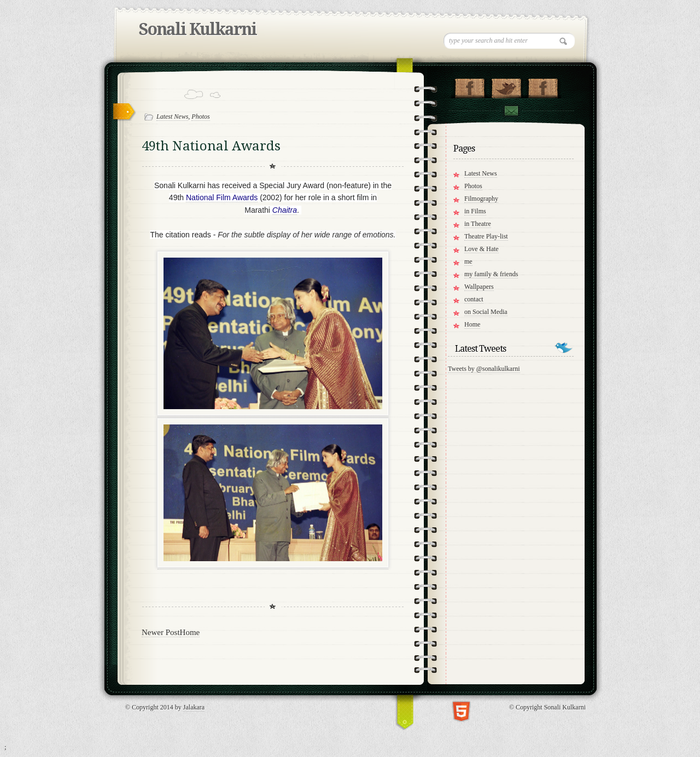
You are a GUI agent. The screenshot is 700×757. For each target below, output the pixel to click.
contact (474, 299)
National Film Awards (222, 197)
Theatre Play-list (486, 236)
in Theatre (478, 224)
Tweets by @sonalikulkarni (484, 369)
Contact (511, 111)
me (468, 261)
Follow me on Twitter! (506, 86)
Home (190, 632)
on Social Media (486, 312)
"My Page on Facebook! (469, 86)
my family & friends (491, 274)
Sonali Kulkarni (198, 29)
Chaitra (285, 210)
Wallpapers (479, 287)
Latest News (172, 117)
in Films (475, 211)
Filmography (481, 199)
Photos (200, 117)
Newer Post (161, 632)
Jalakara (194, 707)
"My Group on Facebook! (543, 86)
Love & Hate (482, 249)
